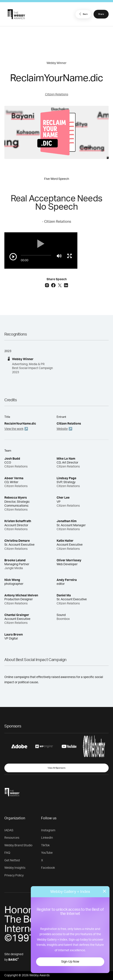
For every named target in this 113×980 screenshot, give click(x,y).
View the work (14, 429)
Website (62, 429)
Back (83, 14)
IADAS (9, 830)
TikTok (45, 845)
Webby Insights (15, 868)
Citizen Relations (57, 94)
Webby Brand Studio (18, 845)
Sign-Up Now (70, 962)
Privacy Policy (14, 875)
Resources (12, 838)
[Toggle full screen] (70, 256)
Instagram (48, 830)
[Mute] (59, 256)
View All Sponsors (56, 768)
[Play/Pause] (13, 257)
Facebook (48, 868)
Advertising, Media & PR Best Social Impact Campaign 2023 (32, 368)
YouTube (47, 853)
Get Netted (12, 860)
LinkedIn (47, 838)
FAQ (7, 853)
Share (101, 14)
